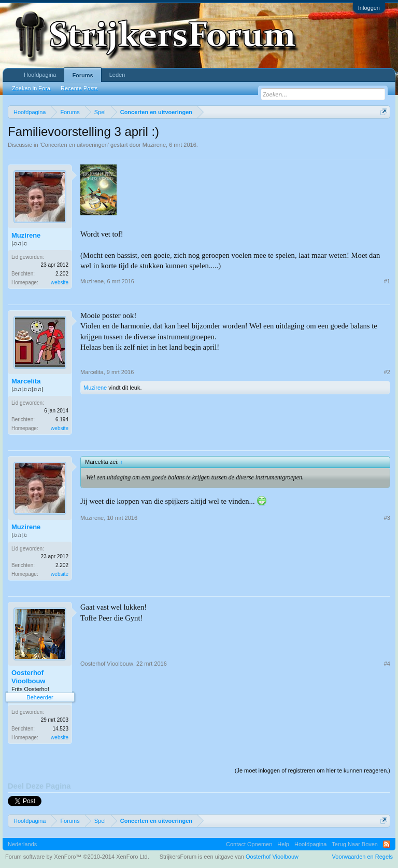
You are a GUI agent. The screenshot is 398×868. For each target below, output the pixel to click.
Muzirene (154, 145)
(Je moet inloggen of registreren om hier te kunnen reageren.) (312, 770)
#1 (387, 281)
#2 (387, 372)
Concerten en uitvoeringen (74, 145)
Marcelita (26, 381)
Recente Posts (79, 88)
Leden (117, 75)
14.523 (60, 729)
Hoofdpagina (40, 75)
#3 (387, 518)
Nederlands (22, 844)
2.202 (62, 274)
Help (283, 844)
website (60, 283)
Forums (82, 75)
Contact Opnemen (249, 844)
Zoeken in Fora (31, 88)
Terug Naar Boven (355, 844)
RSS (387, 844)
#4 (387, 664)
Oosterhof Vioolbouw (28, 677)
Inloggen (369, 8)
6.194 (62, 419)
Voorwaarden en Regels (363, 857)
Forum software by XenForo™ (77, 857)
